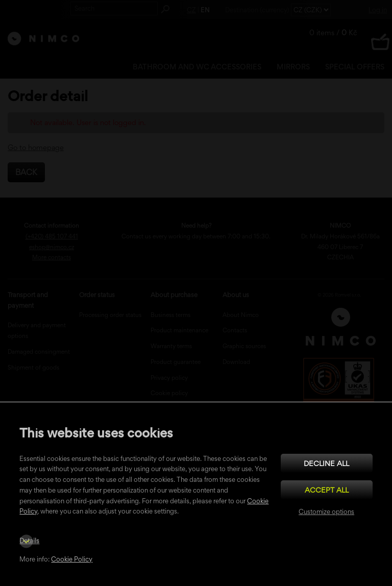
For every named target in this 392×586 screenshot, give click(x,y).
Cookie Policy (72, 559)
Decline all (326, 463)
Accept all (327, 490)
